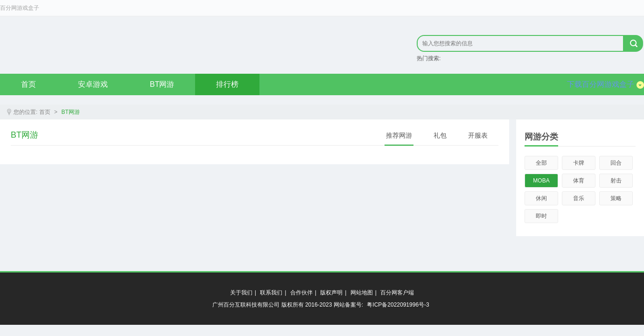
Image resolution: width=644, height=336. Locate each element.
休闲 (541, 198)
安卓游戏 (93, 84)
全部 (541, 163)
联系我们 (271, 293)
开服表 (478, 135)
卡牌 (579, 163)
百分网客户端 (397, 293)
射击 (616, 181)
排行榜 (227, 84)
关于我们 (241, 293)
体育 (579, 181)
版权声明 (331, 293)
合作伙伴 (301, 293)
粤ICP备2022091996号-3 (398, 305)
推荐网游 (399, 135)
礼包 (440, 135)
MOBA (541, 181)
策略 (616, 198)
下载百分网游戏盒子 (605, 84)
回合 (616, 163)
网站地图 (362, 293)
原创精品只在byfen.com (126, 45)
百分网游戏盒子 (20, 8)
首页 (28, 84)
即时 (541, 216)
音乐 (579, 198)
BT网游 (162, 84)
